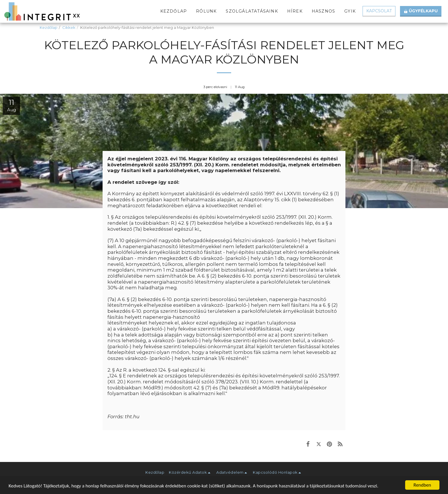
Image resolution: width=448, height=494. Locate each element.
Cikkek (69, 27)
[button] (190, 472)
